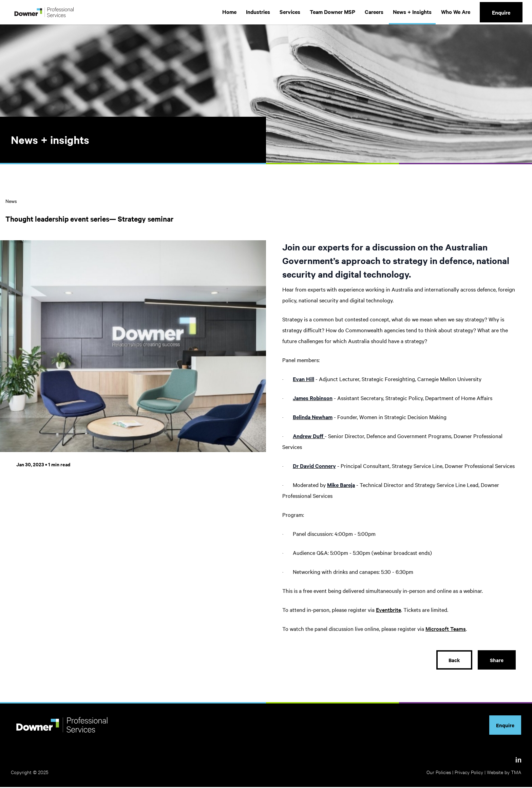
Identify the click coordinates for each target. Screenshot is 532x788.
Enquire (501, 12)
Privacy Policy (469, 773)
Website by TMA (504, 773)
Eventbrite (388, 609)
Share (497, 660)
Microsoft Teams (446, 628)
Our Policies (439, 773)
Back (454, 660)
